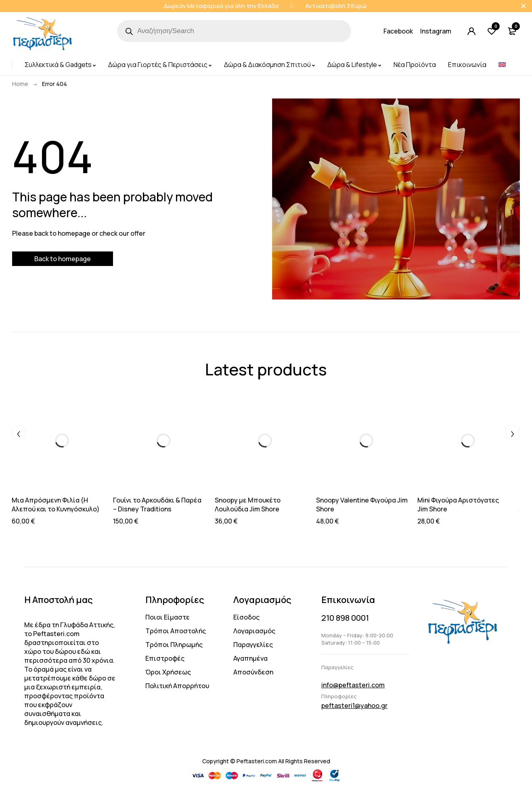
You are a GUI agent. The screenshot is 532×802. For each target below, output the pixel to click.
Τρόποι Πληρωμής (174, 645)
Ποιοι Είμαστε (168, 617)
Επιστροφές (165, 658)
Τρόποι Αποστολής (176, 631)
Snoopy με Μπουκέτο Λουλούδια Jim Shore (248, 505)
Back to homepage (63, 259)
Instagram (436, 31)
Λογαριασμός (254, 631)
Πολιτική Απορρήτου (177, 686)
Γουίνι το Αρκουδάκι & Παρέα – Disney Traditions (157, 505)
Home (20, 84)
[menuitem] (502, 65)
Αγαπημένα (250, 658)
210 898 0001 (345, 618)
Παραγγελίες (253, 645)
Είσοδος (246, 617)
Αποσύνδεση (253, 672)
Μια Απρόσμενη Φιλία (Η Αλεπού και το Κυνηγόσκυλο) (56, 505)
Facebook (398, 31)
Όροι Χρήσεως (168, 672)
